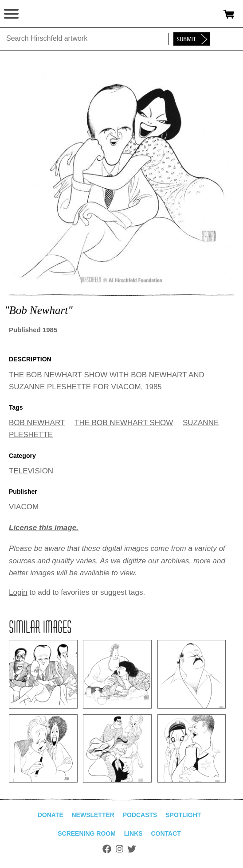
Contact (166, 833)
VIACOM (24, 507)
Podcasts (140, 815)
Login (18, 592)
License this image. (44, 528)
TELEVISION (31, 471)
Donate (51, 815)
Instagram (120, 849)
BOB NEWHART (37, 423)
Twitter (132, 849)
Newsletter (93, 815)
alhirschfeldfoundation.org (38, 14)
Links (133, 833)
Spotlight (183, 815)
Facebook (107, 849)
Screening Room (87, 833)
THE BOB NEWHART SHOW (124, 423)
